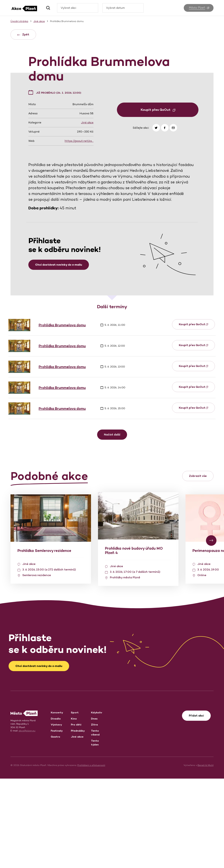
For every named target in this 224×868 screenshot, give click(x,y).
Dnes (94, 808)
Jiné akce (87, 212)
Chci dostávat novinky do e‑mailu (59, 354)
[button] (47, 8)
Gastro (55, 826)
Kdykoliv (97, 802)
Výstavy (56, 814)
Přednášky (78, 820)
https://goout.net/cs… (79, 230)
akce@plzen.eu (27, 820)
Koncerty (57, 802)
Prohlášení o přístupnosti (91, 855)
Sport (75, 802)
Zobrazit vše (198, 565)
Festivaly (57, 820)
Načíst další (112, 524)
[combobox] (78, 8)
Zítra (94, 814)
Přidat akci (196, 805)
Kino (74, 808)
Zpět (23, 34)
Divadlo (56, 808)
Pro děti (76, 814)
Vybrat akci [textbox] (68, 8)
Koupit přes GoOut (158, 199)
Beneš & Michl (206, 855)
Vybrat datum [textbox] (115, 8)
